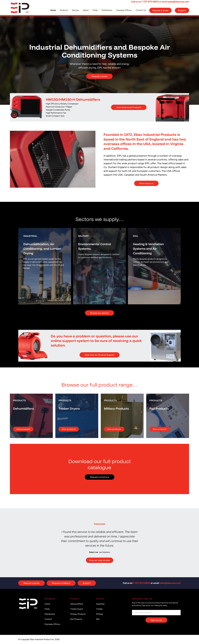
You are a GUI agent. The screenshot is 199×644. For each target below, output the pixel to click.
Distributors (107, 10)
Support (182, 10)
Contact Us (141, 10)
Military (100, 614)
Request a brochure (100, 477)
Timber (99, 609)
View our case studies (100, 560)
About (86, 10)
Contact (48, 619)
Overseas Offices (124, 10)
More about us (146, 183)
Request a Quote (160, 10)
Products (64, 10)
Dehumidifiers (77, 604)
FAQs (95, 10)
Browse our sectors (99, 313)
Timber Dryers (77, 609)
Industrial (100, 604)
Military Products (78, 614)
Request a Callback (61, 583)
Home (53, 10)
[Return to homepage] (20, 8)
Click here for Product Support (100, 355)
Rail (98, 619)
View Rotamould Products (129, 107)
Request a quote (99, 76)
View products (23, 429)
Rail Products (76, 619)
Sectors (75, 10)
